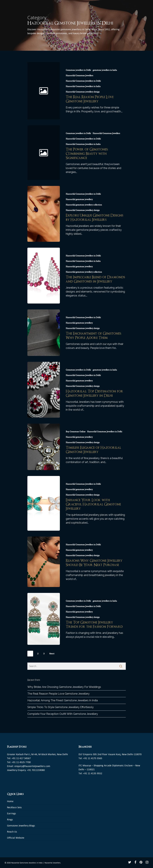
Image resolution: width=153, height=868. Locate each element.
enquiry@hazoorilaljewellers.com (32, 766)
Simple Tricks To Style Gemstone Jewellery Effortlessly (61, 707)
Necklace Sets (14, 807)
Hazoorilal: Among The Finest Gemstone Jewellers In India (63, 700)
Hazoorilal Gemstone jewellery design (83, 92)
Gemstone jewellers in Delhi (78, 70)
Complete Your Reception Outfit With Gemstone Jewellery (63, 714)
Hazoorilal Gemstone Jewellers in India (83, 86)
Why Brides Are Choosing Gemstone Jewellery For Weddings (64, 687)
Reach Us (12, 832)
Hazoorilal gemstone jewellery (79, 199)
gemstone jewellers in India (105, 70)
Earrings (11, 813)
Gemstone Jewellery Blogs (21, 826)
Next (52, 654)
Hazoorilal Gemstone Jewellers (79, 76)
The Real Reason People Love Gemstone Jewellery (58, 694)
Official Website (16, 838)
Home (10, 801)
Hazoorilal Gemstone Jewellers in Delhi (83, 81)
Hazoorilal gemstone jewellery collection (84, 205)
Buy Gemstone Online (76, 432)
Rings (10, 819)
